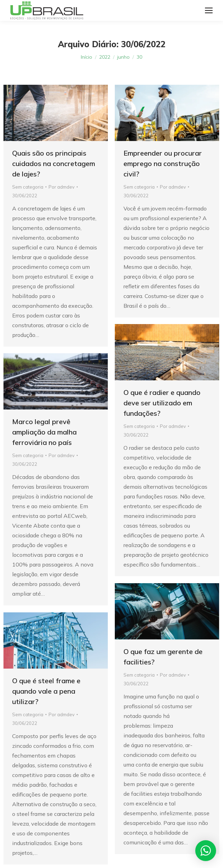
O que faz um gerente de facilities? (163, 657)
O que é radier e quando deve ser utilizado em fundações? (162, 403)
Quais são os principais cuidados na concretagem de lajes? (54, 163)
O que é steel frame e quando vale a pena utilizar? (46, 691)
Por (62, 187)
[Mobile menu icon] (209, 10)
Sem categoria (28, 187)
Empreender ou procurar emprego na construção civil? (163, 163)
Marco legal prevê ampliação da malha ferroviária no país (44, 432)
